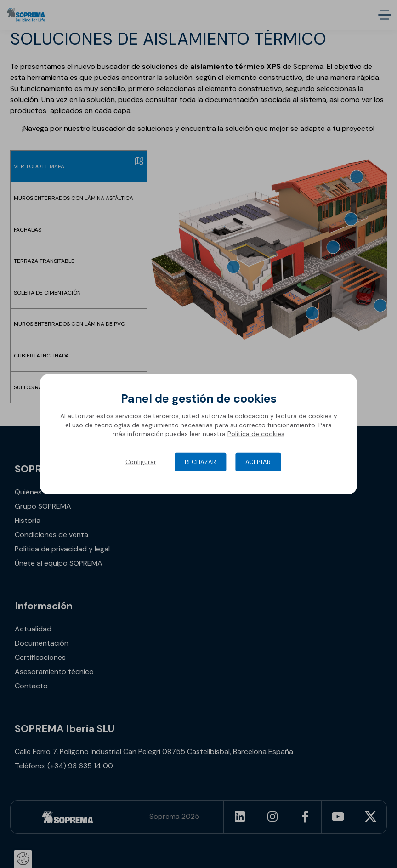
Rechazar (200, 462)
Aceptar (258, 462)
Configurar (141, 462)
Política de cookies (256, 434)
